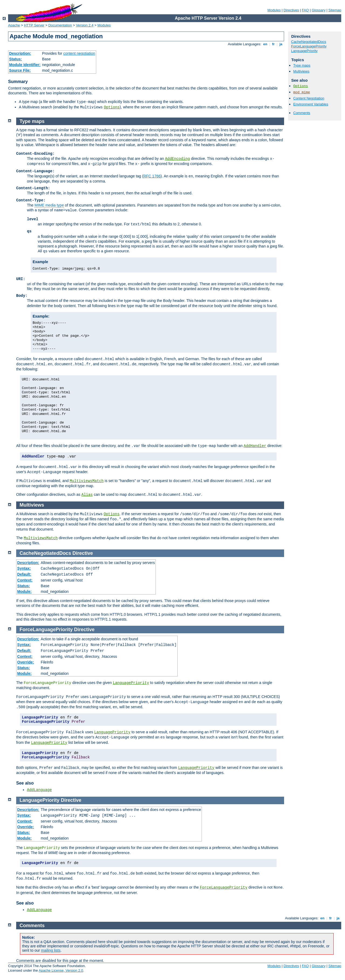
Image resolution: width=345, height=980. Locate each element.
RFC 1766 (152, 176)
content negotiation (79, 53)
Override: (26, 662)
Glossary (318, 10)
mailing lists (51, 950)
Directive (83, 553)
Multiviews (301, 71)
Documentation (60, 25)
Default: (24, 574)
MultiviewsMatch (87, 481)
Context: (25, 580)
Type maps (302, 65)
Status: (15, 59)
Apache (14, 25)
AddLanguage (39, 790)
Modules (274, 10)
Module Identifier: (25, 65)
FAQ (305, 10)
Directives (291, 10)
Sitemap (335, 10)
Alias (87, 495)
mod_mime (302, 92)
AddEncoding (177, 159)
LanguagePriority (304, 51)
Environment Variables (311, 104)
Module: (25, 592)
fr (273, 44)
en (265, 44)
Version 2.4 (85, 25)
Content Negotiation (309, 98)
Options (112, 107)
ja (281, 44)
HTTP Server (34, 25)
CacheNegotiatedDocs (309, 42)
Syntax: (24, 568)
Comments (302, 113)
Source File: (20, 70)
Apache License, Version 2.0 (61, 970)
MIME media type (49, 205)
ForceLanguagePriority (309, 46)
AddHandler (255, 446)
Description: (20, 53)
